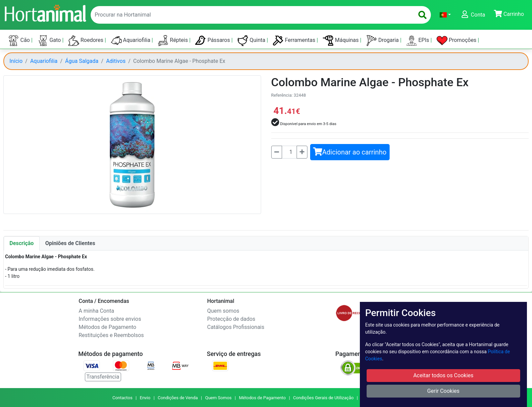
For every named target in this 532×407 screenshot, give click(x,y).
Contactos (122, 398)
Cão (20, 41)
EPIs (418, 41)
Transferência (103, 377)
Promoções (457, 41)
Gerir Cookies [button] (443, 391)
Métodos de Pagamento (108, 327)
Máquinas (341, 41)
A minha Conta (97, 311)
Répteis (173, 41)
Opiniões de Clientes (70, 243)
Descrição (22, 243)
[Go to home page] (45, 13)
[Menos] (277, 152)
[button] (445, 15)
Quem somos (223, 311)
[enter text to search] (251, 15)
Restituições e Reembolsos (111, 335)
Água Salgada (82, 61)
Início (16, 61)
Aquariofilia (131, 41)
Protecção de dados (231, 319)
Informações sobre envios (110, 319)
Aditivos (116, 61)
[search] (422, 15)
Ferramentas (295, 41)
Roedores (87, 41)
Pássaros (213, 41)
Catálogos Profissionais (236, 327)
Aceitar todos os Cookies (443, 375)
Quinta (252, 41)
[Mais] (302, 152)
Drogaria (383, 41)
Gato (50, 41)
